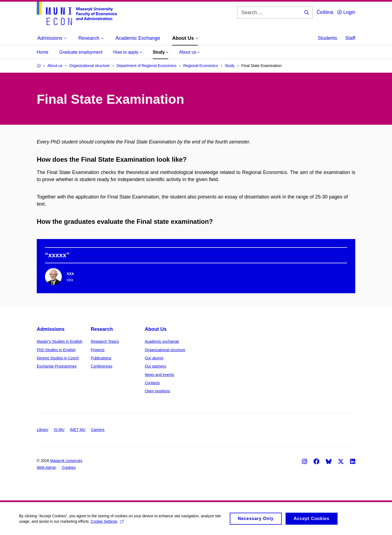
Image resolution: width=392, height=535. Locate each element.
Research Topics (105, 341)
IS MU (59, 430)
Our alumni (154, 358)
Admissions (51, 329)
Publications (101, 358)
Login (346, 12)
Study (160, 52)
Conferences (101, 366)
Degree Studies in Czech (58, 358)
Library (43, 430)
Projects (98, 350)
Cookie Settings (107, 523)
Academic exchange (162, 341)
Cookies (69, 467)
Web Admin (46, 467)
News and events (159, 375)
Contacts (152, 383)
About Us (156, 329)
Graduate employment (81, 52)
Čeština (325, 12)
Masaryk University (66, 461)
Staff (350, 38)
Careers (98, 430)
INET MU (78, 430)
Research (102, 329)
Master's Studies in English (60, 341)
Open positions (157, 391)
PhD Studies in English (56, 350)
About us (189, 52)
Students (327, 38)
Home (43, 52)
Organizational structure (165, 350)
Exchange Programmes (57, 366)
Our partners (156, 366)
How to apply (128, 52)
